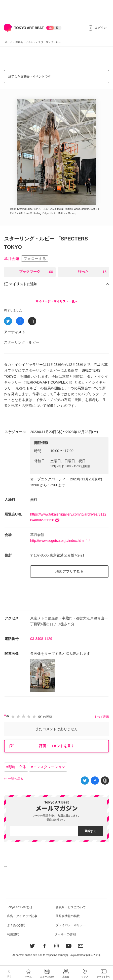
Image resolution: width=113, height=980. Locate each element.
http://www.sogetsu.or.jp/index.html (60, 541)
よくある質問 (16, 925)
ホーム (9, 42)
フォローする (35, 259)
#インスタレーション (48, 767)
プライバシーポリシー (71, 925)
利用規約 (13, 934)
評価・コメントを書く (42, 746)
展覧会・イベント (25, 42)
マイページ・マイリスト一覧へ (57, 301)
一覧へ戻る (16, 779)
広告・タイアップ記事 (22, 916)
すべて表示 (101, 717)
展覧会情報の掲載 (68, 916)
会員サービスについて (71, 907)
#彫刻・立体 (16, 767)
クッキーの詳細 (65, 934)
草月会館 (12, 259)
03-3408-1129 (41, 639)
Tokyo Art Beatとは (20, 907)
